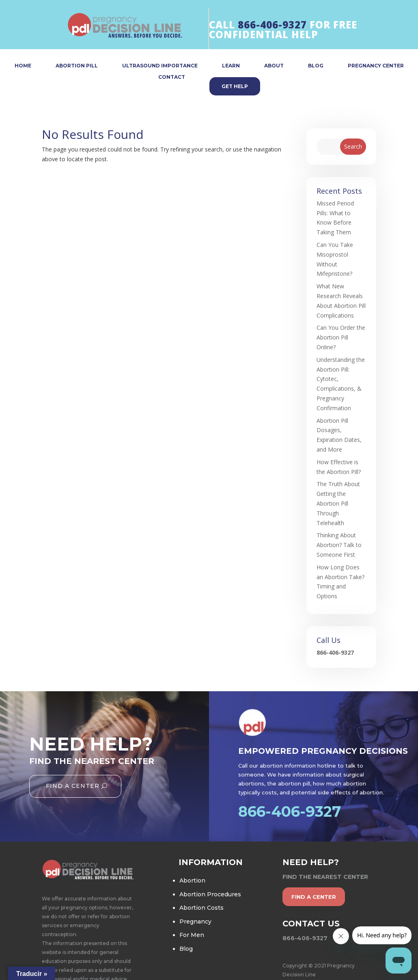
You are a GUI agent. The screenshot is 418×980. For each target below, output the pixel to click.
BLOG (316, 66)
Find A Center (73, 786)
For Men (192, 935)
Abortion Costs (201, 908)
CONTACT (172, 77)
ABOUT (274, 66)
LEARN (231, 66)
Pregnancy (195, 922)
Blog (186, 949)
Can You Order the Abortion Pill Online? (341, 337)
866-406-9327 (272, 25)
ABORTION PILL (77, 66)
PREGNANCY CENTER (376, 66)
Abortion (192, 880)
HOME (23, 66)
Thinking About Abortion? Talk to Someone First (339, 545)
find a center (314, 897)
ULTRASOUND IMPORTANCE (160, 66)
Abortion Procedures (210, 894)
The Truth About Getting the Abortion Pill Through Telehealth (338, 503)
